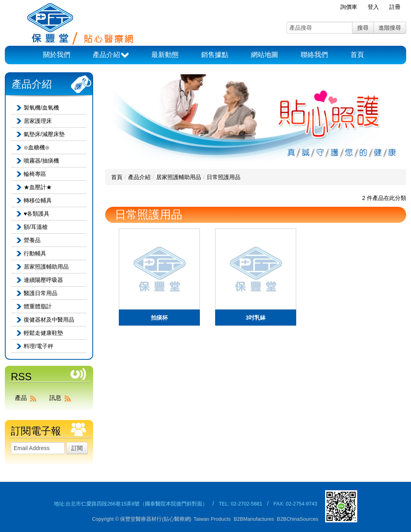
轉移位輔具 (38, 200)
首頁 (357, 55)
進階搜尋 (390, 28)
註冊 (395, 7)
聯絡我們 (314, 55)
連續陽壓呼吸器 (43, 280)
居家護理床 (38, 121)
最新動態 (165, 55)
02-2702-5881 (246, 504)
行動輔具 (35, 253)
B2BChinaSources (298, 519)
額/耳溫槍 (36, 227)
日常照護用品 (224, 177)
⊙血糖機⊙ (37, 147)
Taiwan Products (212, 519)
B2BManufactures (254, 519)
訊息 (62, 398)
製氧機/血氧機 (41, 108)
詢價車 (349, 7)
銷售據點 (215, 55)
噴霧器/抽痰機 (41, 161)
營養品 (32, 240)
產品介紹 (111, 56)
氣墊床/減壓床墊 (44, 134)
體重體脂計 (38, 306)
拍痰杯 (159, 318)
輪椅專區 (35, 174)
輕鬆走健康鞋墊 (43, 333)
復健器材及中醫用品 (49, 320)
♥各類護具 (37, 214)
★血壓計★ (38, 187)
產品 (27, 398)
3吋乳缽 (256, 318)
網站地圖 (265, 55)
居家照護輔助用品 (46, 267)
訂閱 (77, 448)
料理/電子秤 (39, 346)
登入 (373, 7)
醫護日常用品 (41, 293)
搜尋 (363, 28)
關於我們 (57, 55)
